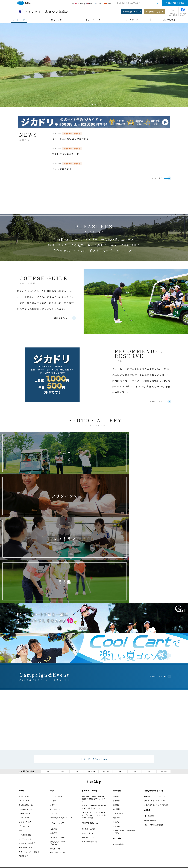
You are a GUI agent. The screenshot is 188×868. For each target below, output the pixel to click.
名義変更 (54, 775)
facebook (93, 844)
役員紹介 (116, 764)
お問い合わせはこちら (97, 699)
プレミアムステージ (58, 779)
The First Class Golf (27, 747)
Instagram (101, 844)
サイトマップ (155, 811)
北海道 (62, 712)
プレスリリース (88, 775)
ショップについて (62, 169)
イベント (54, 755)
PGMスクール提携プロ (28, 785)
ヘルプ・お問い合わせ (88, 811)
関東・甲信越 (91, 712)
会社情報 (116, 751)
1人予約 (53, 742)
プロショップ (24, 768)
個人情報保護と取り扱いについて (130, 811)
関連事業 (116, 759)
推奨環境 (107, 811)
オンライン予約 (56, 738)
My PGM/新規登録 (176, 3)
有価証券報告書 (150, 762)
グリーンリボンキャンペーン (155, 742)
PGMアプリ (23, 798)
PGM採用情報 (118, 786)
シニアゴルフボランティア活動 (156, 747)
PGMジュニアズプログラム (155, 738)
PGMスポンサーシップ (90, 783)
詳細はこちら (60, 320)
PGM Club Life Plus (58, 794)
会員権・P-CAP (25, 764)
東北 (77, 712)
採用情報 (69, 811)
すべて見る (156, 179)
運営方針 (116, 747)
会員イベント (55, 790)
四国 (149, 712)
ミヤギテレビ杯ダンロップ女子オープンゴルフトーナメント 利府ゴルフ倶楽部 (94, 757)
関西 (120, 712)
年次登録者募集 (25, 776)
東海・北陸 (106, 712)
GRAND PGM (24, 742)
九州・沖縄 (164, 712)
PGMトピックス (88, 779)
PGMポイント (24, 738)
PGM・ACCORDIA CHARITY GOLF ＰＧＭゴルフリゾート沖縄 (93, 741)
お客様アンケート (38, 811)
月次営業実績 (149, 758)
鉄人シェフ (23, 772)
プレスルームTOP (88, 771)
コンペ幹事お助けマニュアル (61, 759)
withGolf (53, 747)
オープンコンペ (25, 781)
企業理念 (116, 738)
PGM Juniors (24, 759)
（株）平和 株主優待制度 (154, 766)
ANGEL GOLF (24, 755)
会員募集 (54, 771)
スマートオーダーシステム (29, 793)
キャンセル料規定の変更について (71, 139)
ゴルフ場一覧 (118, 755)
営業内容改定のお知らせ (66, 154)
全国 (48, 712)
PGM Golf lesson (25, 751)
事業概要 (116, 742)
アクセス (55, 811)
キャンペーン (55, 751)
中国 (135, 712)
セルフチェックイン (27, 789)
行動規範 (116, 768)
